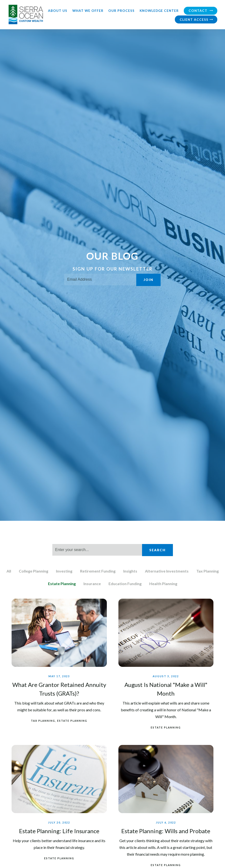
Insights (130, 571)
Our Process (121, 11)
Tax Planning (208, 571)
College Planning (34, 571)
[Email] (100, 280)
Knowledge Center (159, 11)
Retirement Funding (98, 571)
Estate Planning (62, 584)
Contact (201, 11)
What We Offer (88, 11)
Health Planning (163, 584)
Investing (64, 571)
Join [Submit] (148, 280)
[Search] (97, 550)
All (9, 571)
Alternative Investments (167, 571)
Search (157, 550)
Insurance (92, 584)
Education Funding (125, 584)
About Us (58, 11)
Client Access (196, 19)
